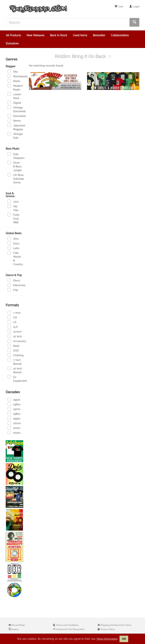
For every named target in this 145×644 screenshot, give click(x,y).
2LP (13, 327)
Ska (13, 71)
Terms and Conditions (67, 625)
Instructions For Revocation (70, 629)
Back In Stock (59, 35)
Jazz (13, 201)
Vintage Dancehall (15, 109)
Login (134, 6)
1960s (14, 404)
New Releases (35, 35)
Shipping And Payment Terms (116, 625)
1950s (14, 399)
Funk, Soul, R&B (14, 218)
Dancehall (15, 116)
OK (124, 639)
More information (107, 639)
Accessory (15, 341)
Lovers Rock (14, 96)
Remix (14, 120)
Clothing (15, 355)
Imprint (15, 629)
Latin (13, 248)
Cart (119, 6)
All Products (13, 35)
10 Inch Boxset (15, 370)
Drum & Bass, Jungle (15, 166)
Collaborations (120, 35)
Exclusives (12, 43)
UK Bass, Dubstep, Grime (15, 178)
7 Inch (14, 313)
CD (12, 317)
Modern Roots (15, 87)
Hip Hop (13, 208)
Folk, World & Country (15, 258)
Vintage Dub (15, 136)
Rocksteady (15, 76)
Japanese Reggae (15, 127)
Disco (14, 280)
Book (13, 346)
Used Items (80, 35)
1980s (14, 414)
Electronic (15, 285)
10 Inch (15, 336)
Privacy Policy (108, 629)
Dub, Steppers (15, 156)
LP (12, 322)
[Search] (68, 22)
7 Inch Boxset (15, 362)
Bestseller (99, 35)
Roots (14, 81)
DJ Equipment (15, 379)
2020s (14, 432)
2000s (14, 423)
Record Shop (18, 625)
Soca (13, 243)
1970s (14, 409)
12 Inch (15, 331)
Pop (13, 290)
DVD (13, 350)
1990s (14, 418)
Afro (13, 239)
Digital (14, 103)
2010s (14, 428)
